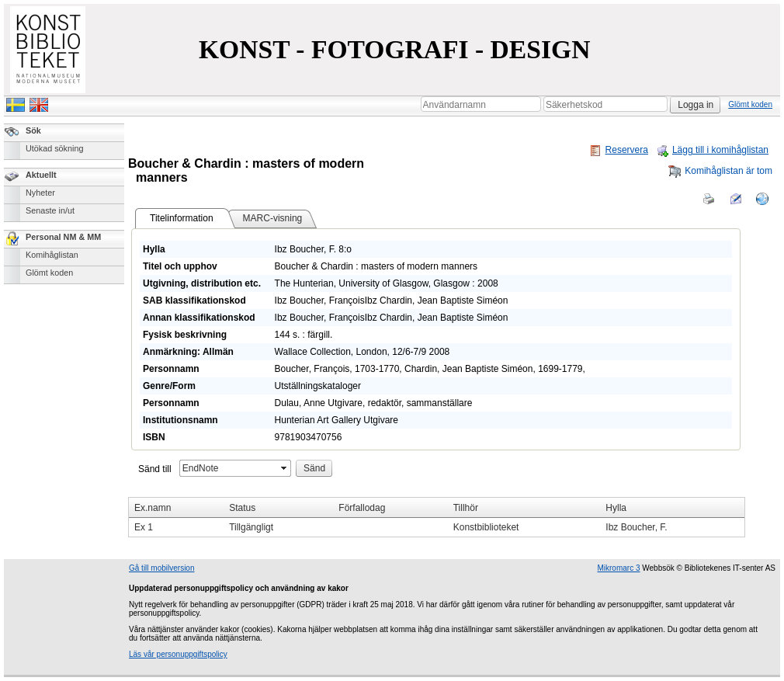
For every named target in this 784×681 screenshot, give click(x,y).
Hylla (616, 508)
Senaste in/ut (50, 210)
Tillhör (466, 508)
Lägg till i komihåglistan (712, 150)
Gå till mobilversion (161, 568)
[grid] (437, 517)
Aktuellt (41, 175)
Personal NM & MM (63, 237)
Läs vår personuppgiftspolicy (178, 654)
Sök (33, 130)
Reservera (619, 150)
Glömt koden (750, 104)
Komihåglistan (52, 255)
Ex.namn (153, 508)
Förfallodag (362, 508)
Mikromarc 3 (618, 568)
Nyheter (40, 193)
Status (242, 508)
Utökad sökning (54, 148)
